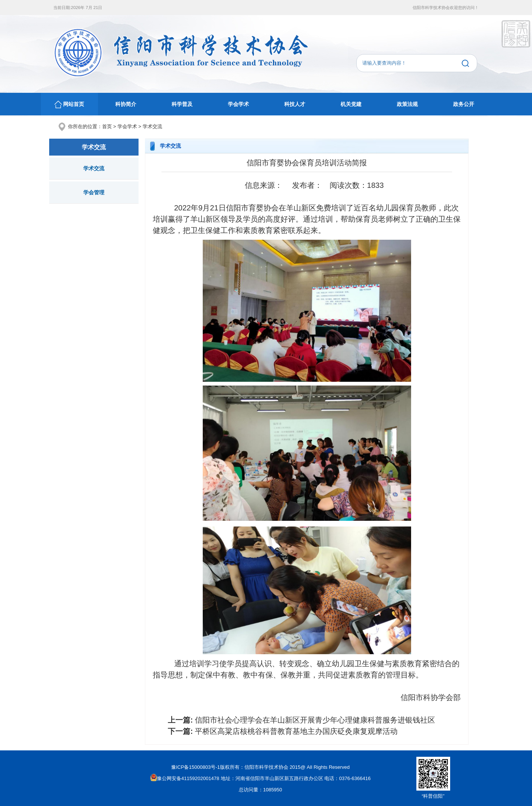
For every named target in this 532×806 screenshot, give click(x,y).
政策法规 (407, 104)
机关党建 (351, 104)
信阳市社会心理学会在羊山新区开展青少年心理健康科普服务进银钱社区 (315, 720)
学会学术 (238, 104)
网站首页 (69, 104)
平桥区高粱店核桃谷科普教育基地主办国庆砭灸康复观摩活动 (296, 731)
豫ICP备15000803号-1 (196, 767)
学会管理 (94, 192)
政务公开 (464, 104)
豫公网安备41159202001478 (185, 778)
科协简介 (126, 104)
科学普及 (182, 104)
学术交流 (152, 126)
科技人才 (295, 104)
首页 (107, 126)
